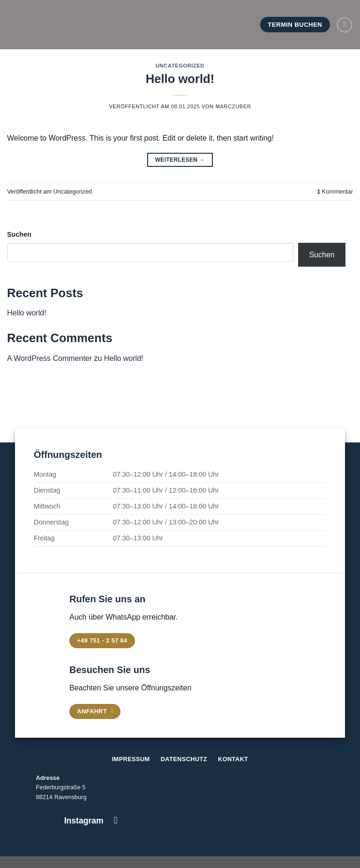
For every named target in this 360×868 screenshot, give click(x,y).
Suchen (19, 234)
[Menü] (345, 25)
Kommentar (335, 191)
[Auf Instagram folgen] (116, 820)
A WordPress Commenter (49, 358)
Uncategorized (180, 66)
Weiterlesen (180, 160)
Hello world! (180, 79)
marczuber (233, 106)
